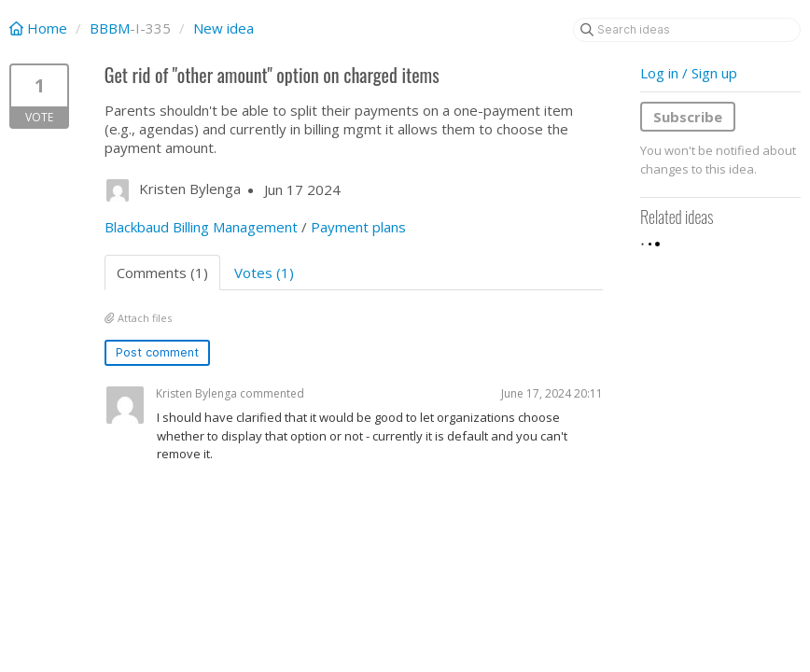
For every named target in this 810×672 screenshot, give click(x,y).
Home (40, 28)
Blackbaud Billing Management (201, 227)
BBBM (110, 28)
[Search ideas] (687, 30)
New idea (223, 28)
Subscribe (688, 117)
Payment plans (358, 227)
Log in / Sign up (689, 73)
